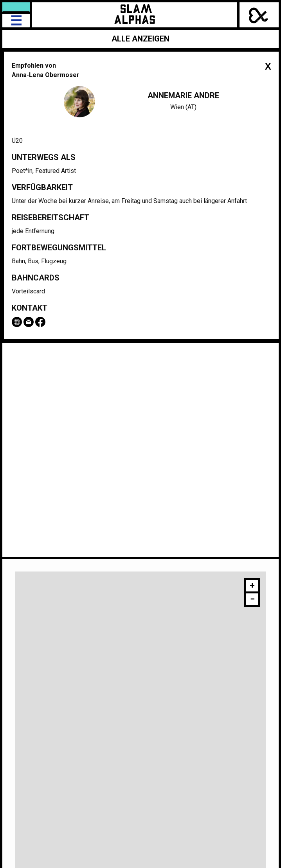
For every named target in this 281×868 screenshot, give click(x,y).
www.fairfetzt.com (17, 322)
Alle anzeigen (140, 39)
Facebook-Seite (40, 322)
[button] (252, 587)
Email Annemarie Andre (29, 322)
